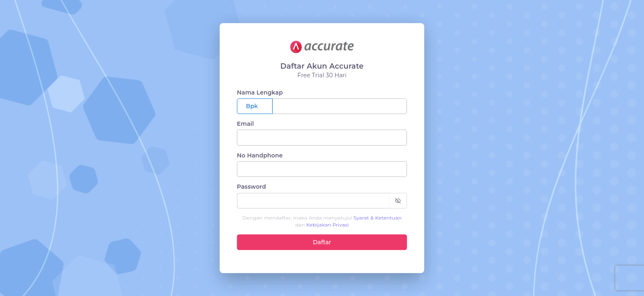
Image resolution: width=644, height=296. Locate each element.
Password (252, 187)
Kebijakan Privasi (328, 225)
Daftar (322, 242)
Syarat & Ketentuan (378, 218)
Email (245, 124)
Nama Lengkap (260, 92)
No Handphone (260, 155)
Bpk (252, 106)
